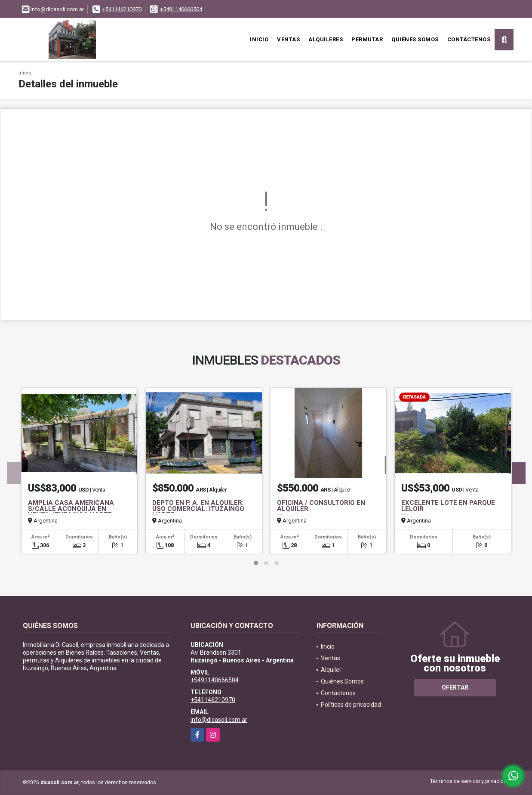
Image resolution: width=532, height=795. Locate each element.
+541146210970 (122, 9)
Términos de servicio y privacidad (470, 781)
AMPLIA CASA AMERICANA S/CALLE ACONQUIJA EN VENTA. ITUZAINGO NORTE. (71, 509)
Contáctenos (469, 39)
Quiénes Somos (415, 39)
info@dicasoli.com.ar (219, 720)
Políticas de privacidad (351, 705)
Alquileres (326, 39)
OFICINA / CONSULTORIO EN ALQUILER (321, 506)
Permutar (367, 39)
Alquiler (331, 670)
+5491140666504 (181, 9)
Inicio (259, 39)
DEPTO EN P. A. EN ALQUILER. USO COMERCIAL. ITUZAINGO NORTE (198, 509)
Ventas (288, 39)
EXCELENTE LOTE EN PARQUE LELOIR (448, 506)
